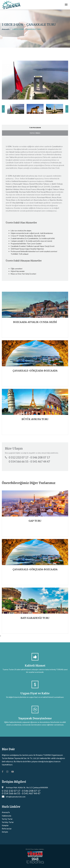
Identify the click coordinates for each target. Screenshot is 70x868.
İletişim (5, 832)
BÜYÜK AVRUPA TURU (35, 419)
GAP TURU (35, 521)
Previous (3, 109)
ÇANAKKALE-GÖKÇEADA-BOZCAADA (35, 371)
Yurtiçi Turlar (7, 819)
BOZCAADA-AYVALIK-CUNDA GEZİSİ (35, 322)
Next (67, 109)
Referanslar (7, 829)
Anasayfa (6, 29)
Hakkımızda (7, 816)
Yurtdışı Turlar (8, 822)
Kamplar (5, 825)
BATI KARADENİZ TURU (35, 618)
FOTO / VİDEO (35, 133)
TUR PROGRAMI (35, 128)
